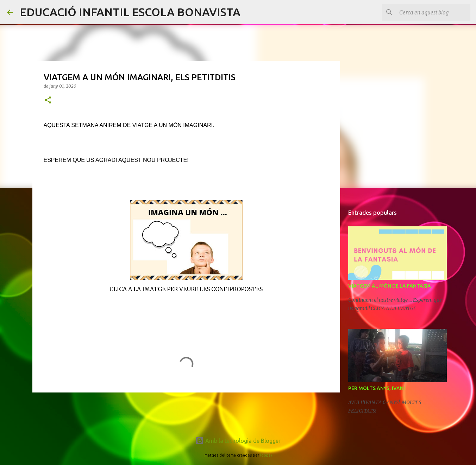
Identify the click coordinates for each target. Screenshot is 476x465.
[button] (48, 100)
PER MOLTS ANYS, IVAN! (377, 388)
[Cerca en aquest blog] (433, 12)
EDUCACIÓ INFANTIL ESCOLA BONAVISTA (130, 12)
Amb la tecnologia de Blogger (238, 441)
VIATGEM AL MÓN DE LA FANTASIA (390, 286)
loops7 (266, 455)
